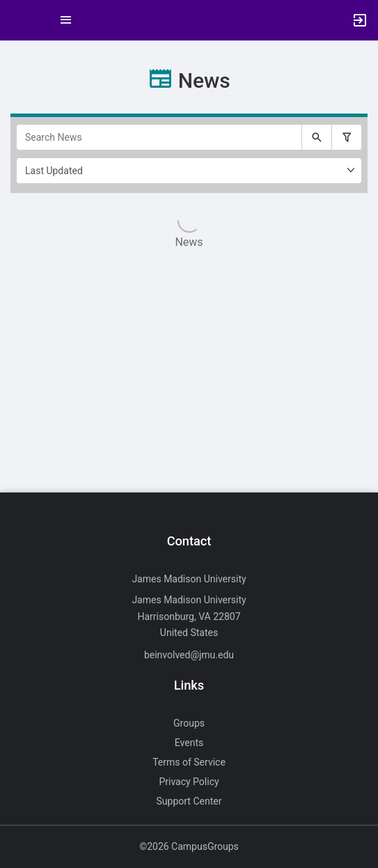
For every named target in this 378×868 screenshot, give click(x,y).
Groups (189, 723)
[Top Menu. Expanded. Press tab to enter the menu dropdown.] (66, 20)
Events (189, 743)
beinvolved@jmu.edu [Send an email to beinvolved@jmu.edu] (189, 655)
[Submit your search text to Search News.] (317, 137)
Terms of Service (189, 762)
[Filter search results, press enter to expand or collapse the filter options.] (347, 137)
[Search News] (159, 137)
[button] (17, 20)
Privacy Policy (189, 782)
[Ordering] (189, 171)
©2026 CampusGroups (189, 846)
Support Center (189, 801)
